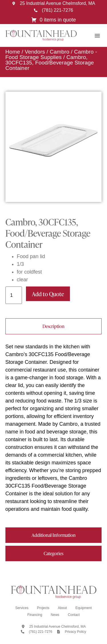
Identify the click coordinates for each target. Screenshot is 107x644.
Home (13, 52)
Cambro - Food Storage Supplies (51, 54)
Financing (35, 615)
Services (22, 608)
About (62, 608)
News (55, 615)
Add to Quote (48, 294)
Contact (74, 615)
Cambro (59, 52)
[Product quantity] (14, 295)
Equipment (83, 608)
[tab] (54, 326)
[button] (97, 36)
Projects (43, 608)
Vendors (35, 52)
